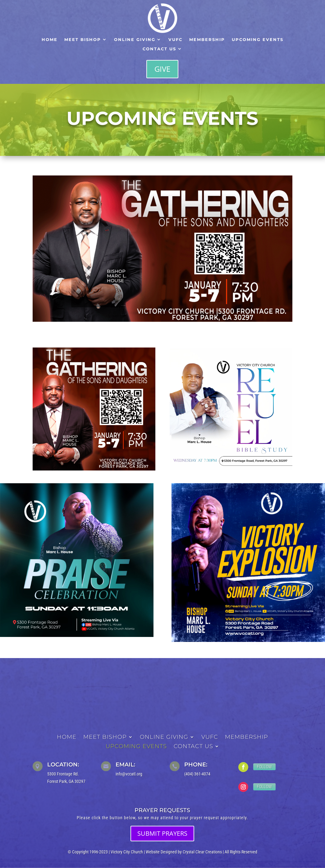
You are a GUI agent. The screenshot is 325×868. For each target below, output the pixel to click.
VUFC (175, 40)
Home (50, 40)
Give (162, 69)
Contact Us (159, 49)
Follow (264, 767)
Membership (207, 40)
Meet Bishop (83, 40)
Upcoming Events (258, 40)
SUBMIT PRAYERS (162, 833)
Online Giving (135, 40)
